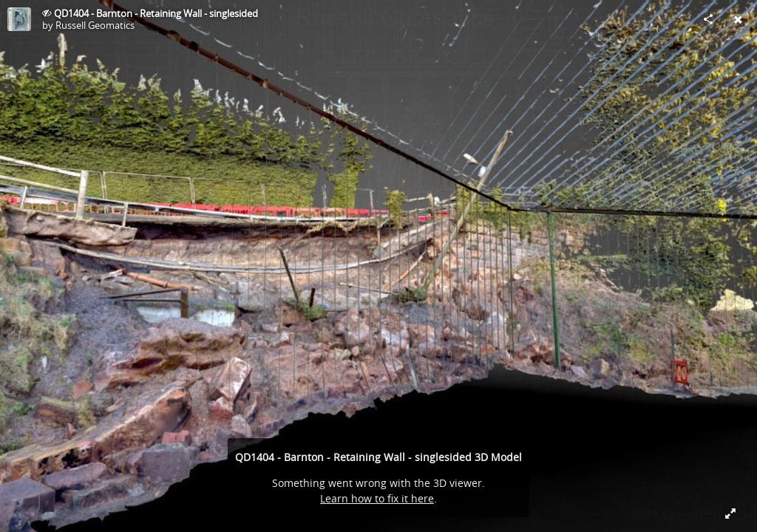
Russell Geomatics (95, 25)
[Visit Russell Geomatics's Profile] (19, 19)
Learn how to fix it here (377, 498)
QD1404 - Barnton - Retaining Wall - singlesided (156, 13)
